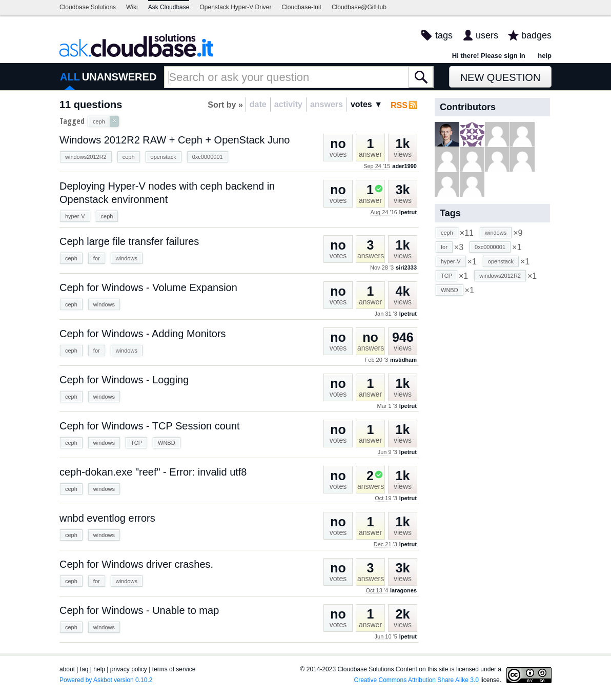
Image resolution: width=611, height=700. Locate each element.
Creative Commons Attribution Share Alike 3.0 (416, 680)
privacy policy (129, 669)
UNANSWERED (119, 77)
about (67, 669)
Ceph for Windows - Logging (124, 380)
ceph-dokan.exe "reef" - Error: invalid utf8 (153, 472)
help (545, 56)
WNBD (167, 443)
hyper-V (75, 216)
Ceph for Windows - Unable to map (139, 610)
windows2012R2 (86, 157)
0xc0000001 (208, 157)
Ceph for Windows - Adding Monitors (143, 334)
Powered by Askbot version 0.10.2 (106, 680)
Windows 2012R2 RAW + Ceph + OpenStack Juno (175, 140)
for (97, 258)
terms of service (174, 669)
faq (84, 669)
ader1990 (404, 166)
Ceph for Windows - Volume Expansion (148, 287)
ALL (70, 77)
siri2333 (406, 267)
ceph (129, 157)
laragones (403, 590)
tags (444, 35)
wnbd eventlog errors (107, 518)
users (487, 35)
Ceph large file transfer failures (129, 241)
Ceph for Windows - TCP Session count (150, 426)
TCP (136, 443)
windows (127, 258)
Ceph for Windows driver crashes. (136, 564)
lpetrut (408, 212)
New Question (501, 77)
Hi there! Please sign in (489, 56)
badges (536, 35)
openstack (164, 157)
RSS (399, 105)
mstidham (403, 360)
